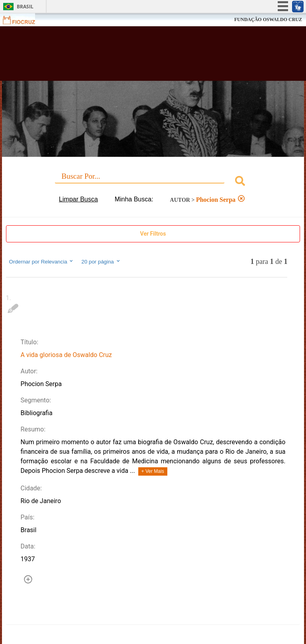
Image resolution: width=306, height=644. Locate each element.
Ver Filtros (153, 234)
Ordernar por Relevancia (42, 262)
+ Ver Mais (153, 471)
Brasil (25, 7)
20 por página (101, 262)
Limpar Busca (78, 199)
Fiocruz (24, 20)
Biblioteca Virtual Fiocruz (134, 57)
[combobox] (153, 182)
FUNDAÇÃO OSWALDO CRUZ (268, 20)
